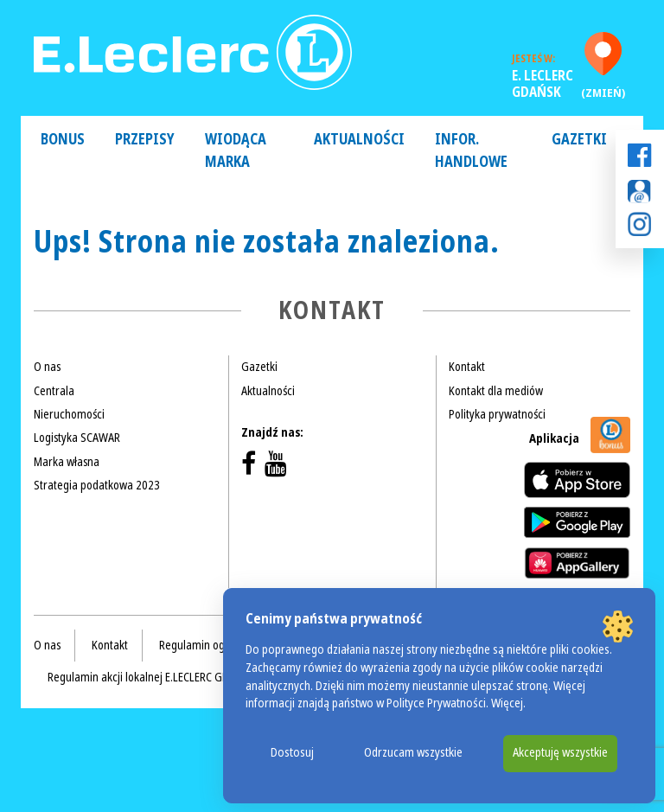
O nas (47, 367)
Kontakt (467, 367)
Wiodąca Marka (236, 151)
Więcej (507, 703)
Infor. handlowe (471, 151)
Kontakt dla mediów (496, 391)
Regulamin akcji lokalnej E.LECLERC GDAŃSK (151, 677)
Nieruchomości (69, 414)
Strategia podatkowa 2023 (97, 485)
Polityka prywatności (497, 414)
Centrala (54, 391)
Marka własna (67, 462)
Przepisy (145, 140)
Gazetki (579, 140)
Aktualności (359, 140)
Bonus (63, 140)
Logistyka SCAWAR (77, 438)
